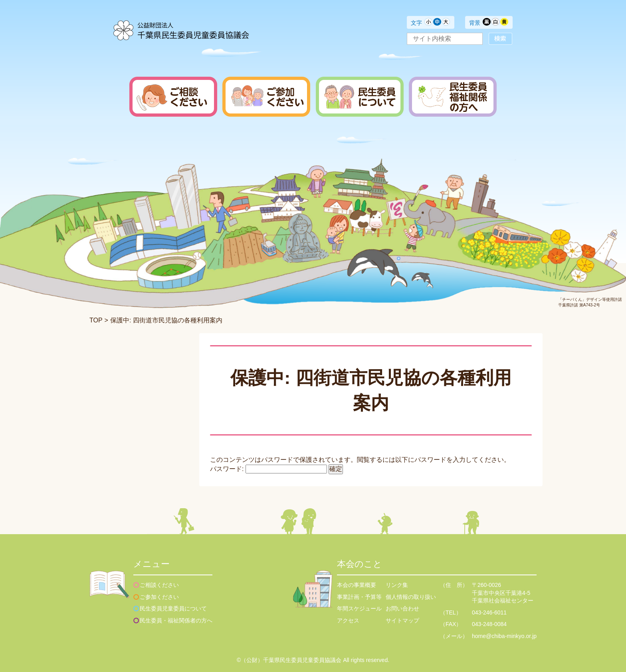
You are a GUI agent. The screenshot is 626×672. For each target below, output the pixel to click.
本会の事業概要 (357, 585)
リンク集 (397, 585)
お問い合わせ (402, 608)
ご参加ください (159, 597)
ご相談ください (159, 585)
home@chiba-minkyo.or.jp (504, 636)
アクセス (348, 620)
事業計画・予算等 (359, 597)
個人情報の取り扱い (411, 597)
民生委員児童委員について (173, 608)
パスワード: (268, 469)
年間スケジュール (359, 608)
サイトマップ (402, 620)
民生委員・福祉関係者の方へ (176, 620)
